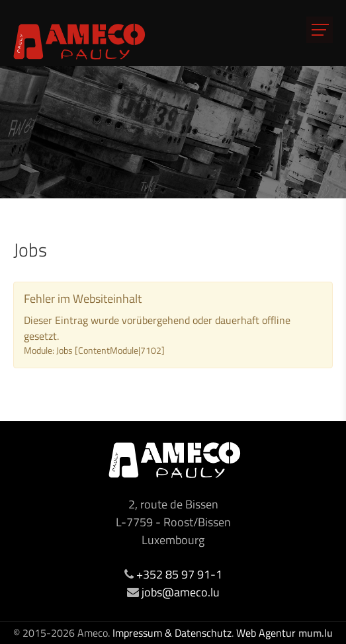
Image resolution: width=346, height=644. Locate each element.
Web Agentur (266, 633)
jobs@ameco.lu (181, 592)
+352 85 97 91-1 (179, 574)
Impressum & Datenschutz (172, 633)
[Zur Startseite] (79, 41)
